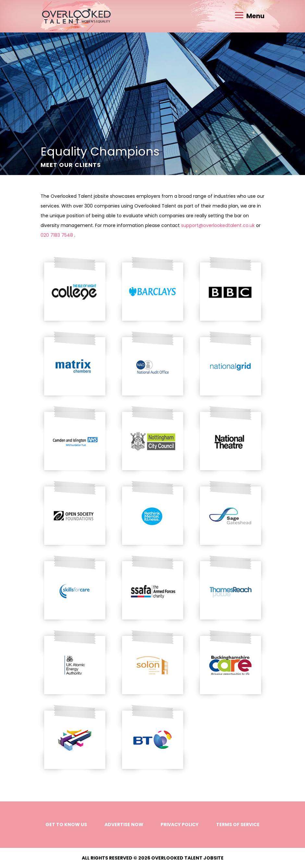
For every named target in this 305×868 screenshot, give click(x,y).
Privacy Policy (180, 824)
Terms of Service (238, 824)
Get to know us (66, 824)
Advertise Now (124, 824)
